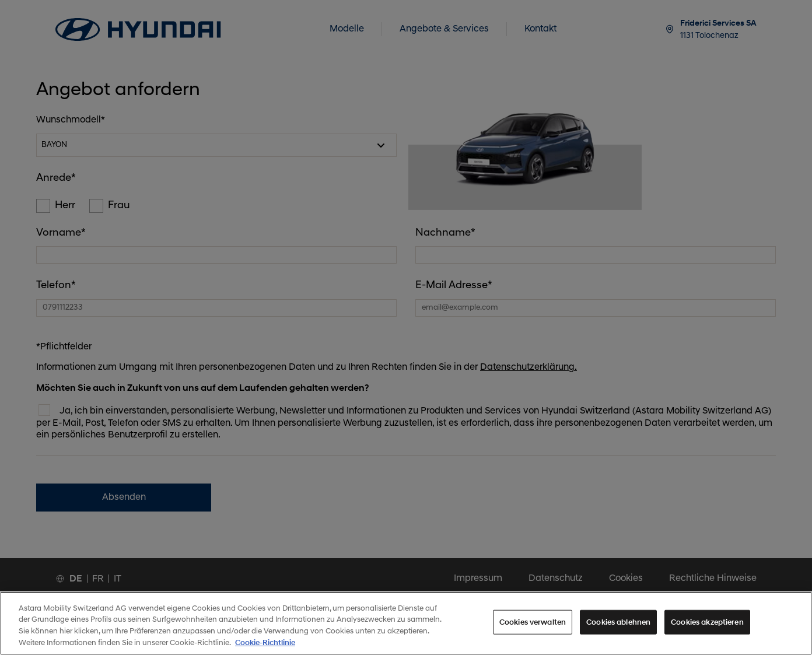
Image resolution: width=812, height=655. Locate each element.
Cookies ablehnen (618, 630)
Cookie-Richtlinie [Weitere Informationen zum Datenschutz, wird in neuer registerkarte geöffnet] (265, 650)
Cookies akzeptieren (707, 630)
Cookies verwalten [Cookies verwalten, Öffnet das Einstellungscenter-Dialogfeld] (533, 630)
